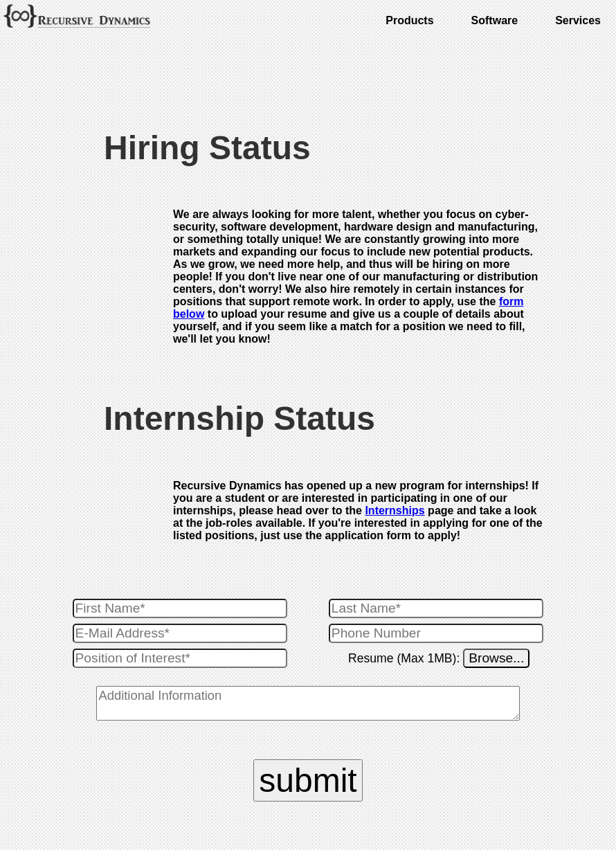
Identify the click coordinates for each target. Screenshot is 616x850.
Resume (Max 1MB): (406, 658)
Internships (395, 510)
